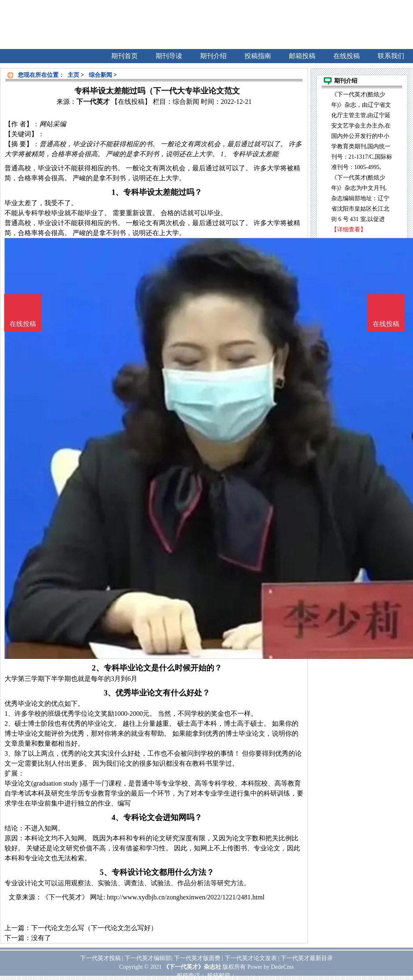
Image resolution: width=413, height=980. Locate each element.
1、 (117, 192)
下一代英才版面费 (197, 958)
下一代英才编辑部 (148, 958)
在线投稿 (386, 324)
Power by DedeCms (271, 967)
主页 (73, 75)
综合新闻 (100, 75)
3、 (110, 693)
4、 (117, 817)
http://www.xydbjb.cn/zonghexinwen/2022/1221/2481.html (186, 897)
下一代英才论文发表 (251, 958)
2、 (98, 668)
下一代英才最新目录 (307, 958)
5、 (105, 872)
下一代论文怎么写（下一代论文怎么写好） (94, 928)
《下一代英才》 (65, 897)
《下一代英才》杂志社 (192, 967)
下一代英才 (93, 102)
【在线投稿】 (131, 102)
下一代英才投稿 (100, 958)
